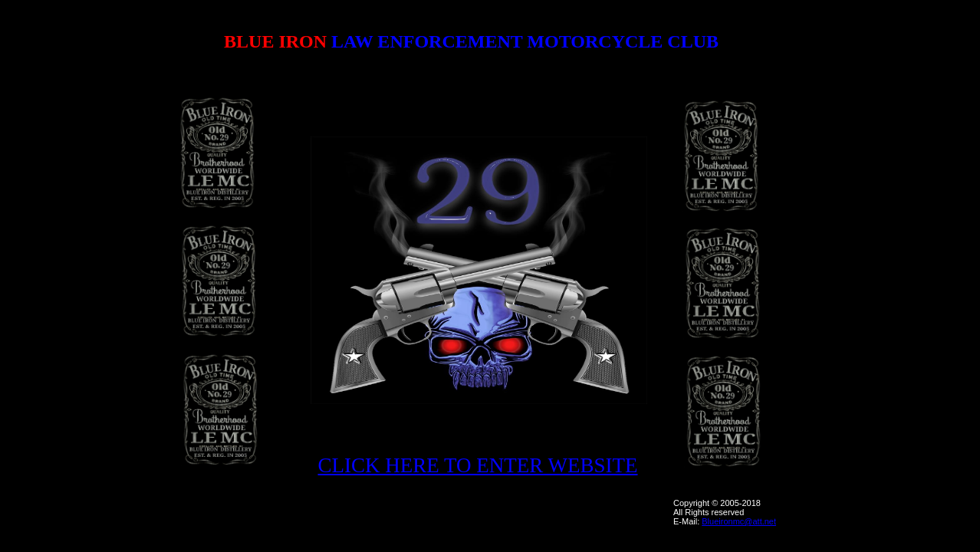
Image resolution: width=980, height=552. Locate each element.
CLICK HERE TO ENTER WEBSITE (478, 465)
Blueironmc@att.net (739, 521)
